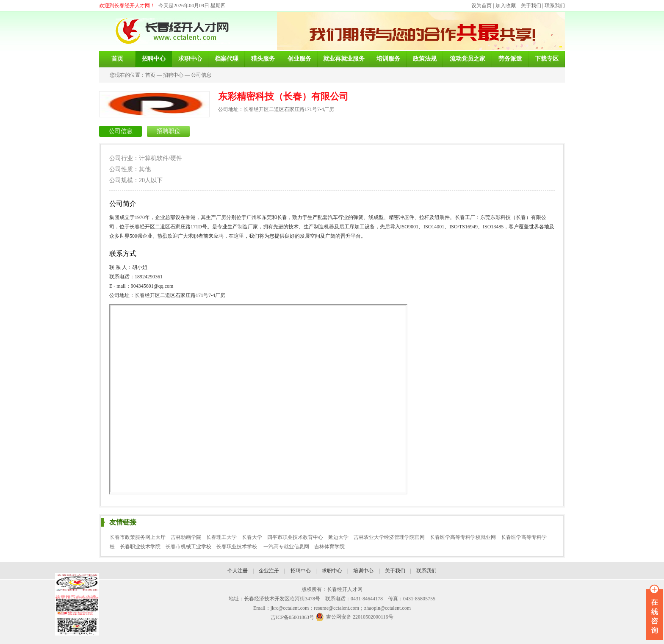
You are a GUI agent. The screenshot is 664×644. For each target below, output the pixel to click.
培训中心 (363, 571)
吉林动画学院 (186, 537)
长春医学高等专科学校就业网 (463, 537)
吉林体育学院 (329, 547)
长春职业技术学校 (237, 547)
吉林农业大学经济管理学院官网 (389, 537)
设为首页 (481, 6)
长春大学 (252, 537)
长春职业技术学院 (140, 547)
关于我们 (531, 6)
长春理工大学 (221, 537)
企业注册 (269, 571)
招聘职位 (169, 131)
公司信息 (201, 75)
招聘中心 (173, 75)
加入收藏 (506, 6)
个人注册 (238, 571)
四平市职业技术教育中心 (295, 537)
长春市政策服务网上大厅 (138, 537)
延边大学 (338, 537)
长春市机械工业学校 (188, 547)
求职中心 (332, 571)
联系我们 (555, 6)
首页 (150, 75)
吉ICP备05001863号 (292, 617)
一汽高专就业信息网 (286, 547)
